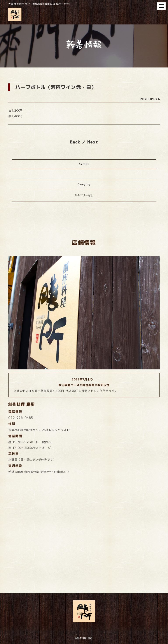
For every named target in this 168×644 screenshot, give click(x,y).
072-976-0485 (21, 441)
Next (93, 142)
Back (75, 142)
